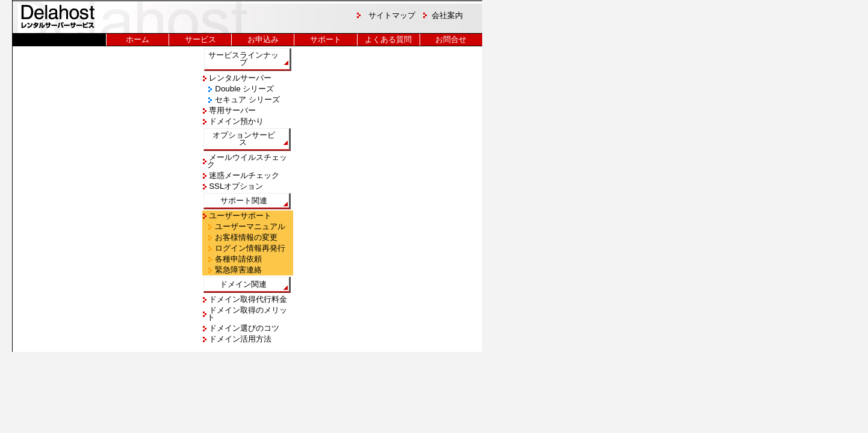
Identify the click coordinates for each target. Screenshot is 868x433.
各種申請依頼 (238, 259)
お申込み (263, 39)
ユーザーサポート (240, 216)
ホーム (138, 39)
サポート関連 (243, 201)
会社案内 (447, 15)
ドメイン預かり (236, 121)
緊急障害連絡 (238, 270)
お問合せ (451, 39)
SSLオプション (235, 186)
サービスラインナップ (243, 59)
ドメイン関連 (243, 284)
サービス (200, 39)
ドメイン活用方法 (240, 339)
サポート (326, 39)
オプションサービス (243, 139)
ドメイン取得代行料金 (247, 299)
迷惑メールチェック (243, 175)
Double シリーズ (244, 89)
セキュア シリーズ (246, 100)
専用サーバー (232, 110)
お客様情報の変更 (246, 237)
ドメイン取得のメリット (247, 314)
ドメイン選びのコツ (243, 328)
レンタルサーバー (240, 78)
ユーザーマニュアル (250, 226)
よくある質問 (388, 39)
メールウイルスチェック (247, 161)
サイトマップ (392, 15)
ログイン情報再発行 (250, 248)
